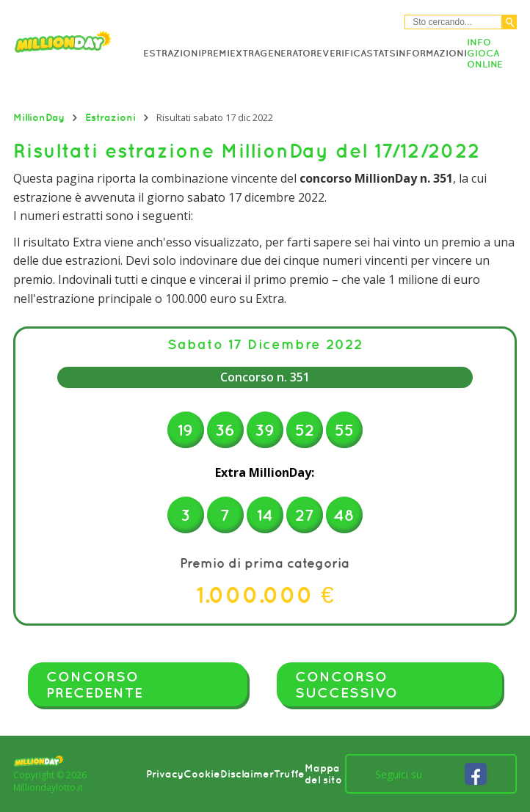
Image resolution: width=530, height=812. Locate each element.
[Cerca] (509, 22)
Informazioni (431, 53)
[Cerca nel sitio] (453, 22)
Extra (245, 53)
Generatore (291, 53)
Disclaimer (247, 774)
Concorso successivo (346, 684)
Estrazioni (172, 53)
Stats (381, 53)
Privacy (165, 774)
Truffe (289, 774)
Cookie (202, 774)
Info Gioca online (485, 53)
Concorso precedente (95, 684)
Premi (215, 53)
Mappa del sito (323, 774)
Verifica (344, 53)
